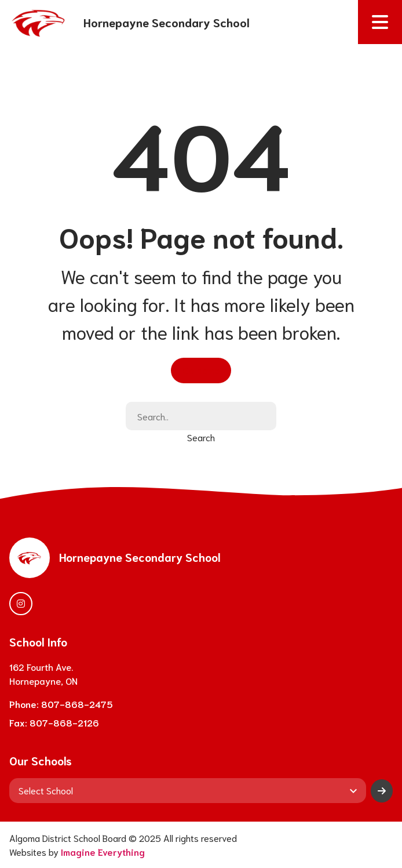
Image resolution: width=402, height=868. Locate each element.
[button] (380, 22)
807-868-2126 (64, 722)
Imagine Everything (103, 851)
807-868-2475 (77, 704)
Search (201, 437)
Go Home (201, 370)
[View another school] (188, 790)
